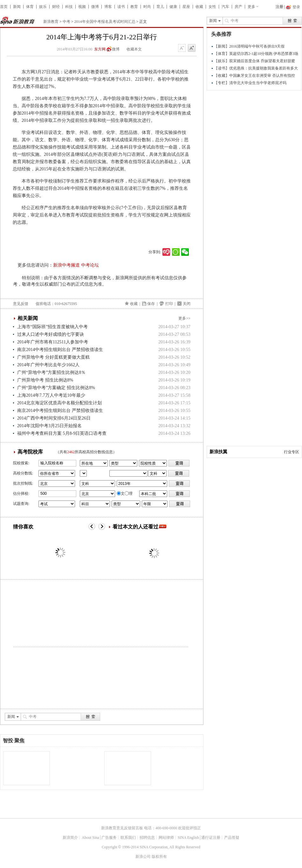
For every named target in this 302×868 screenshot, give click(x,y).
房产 (238, 7)
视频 (82, 7)
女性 (212, 7)
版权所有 (159, 857)
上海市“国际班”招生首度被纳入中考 (52, 327)
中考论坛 (90, 265)
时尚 (147, 7)
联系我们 (128, 838)
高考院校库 (30, 452)
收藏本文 (134, 49)
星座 (186, 7)
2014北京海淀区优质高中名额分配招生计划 (59, 403)
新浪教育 (51, 22)
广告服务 (109, 838)
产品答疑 (232, 838)
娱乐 (43, 7)
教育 (134, 7)
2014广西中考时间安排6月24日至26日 (54, 418)
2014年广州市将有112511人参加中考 (53, 342)
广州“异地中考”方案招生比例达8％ (51, 372)
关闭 (187, 304)
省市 (83, 473)
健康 (173, 7)
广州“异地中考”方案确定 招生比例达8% (56, 388)
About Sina (90, 838)
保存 (151, 304)
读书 (121, 7)
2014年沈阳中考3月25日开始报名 (49, 426)
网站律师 (166, 838)
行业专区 (292, 452)
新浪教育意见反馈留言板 (122, 828)
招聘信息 (147, 838)
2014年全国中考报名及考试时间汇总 (105, 22)
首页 (4, 7)
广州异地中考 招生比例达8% (45, 380)
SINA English (188, 838)
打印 (169, 304)
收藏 (199, 7)
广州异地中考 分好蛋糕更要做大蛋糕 (53, 357)
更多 (251, 7)
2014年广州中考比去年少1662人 (48, 365)
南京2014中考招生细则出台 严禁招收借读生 (60, 350)
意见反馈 (21, 304)
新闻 (17, 7)
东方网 (100, 49)
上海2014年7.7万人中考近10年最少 (51, 395)
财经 (56, 7)
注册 (279, 7)
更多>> (184, 318)
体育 (30, 7)
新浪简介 (70, 838)
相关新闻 (28, 318)
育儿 (160, 7)
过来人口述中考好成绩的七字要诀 (51, 334)
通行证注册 (211, 838)
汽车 (225, 7)
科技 (69, 7)
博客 (108, 7)
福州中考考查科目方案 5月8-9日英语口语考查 (62, 433)
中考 (66, 22)
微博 (95, 7)
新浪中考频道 (66, 265)
